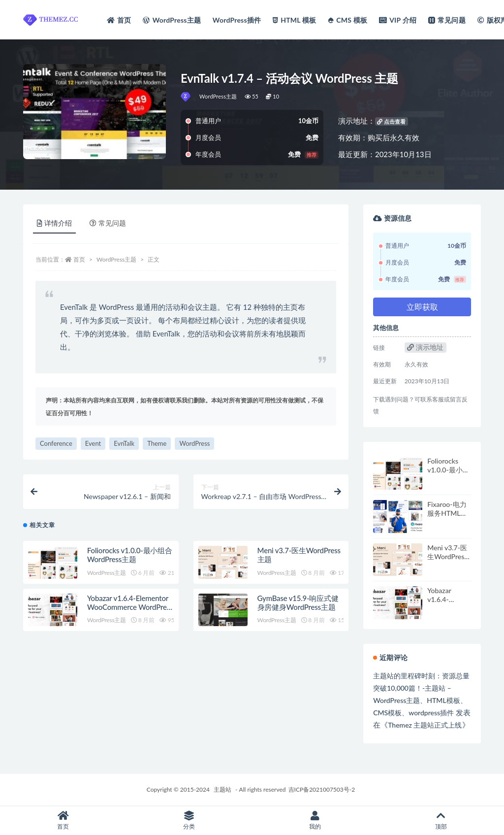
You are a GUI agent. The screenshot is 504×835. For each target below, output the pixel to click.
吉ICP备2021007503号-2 (322, 789)
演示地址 (425, 347)
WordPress (194, 443)
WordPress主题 (218, 96)
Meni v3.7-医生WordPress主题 (447, 556)
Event (93, 443)
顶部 (441, 820)
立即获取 (422, 307)
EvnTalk (124, 443)
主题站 (222, 789)
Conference (56, 443)
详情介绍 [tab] (54, 223)
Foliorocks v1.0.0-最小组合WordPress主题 (130, 557)
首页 (79, 259)
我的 (315, 820)
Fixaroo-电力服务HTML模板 (447, 513)
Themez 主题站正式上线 (425, 725)
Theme (157, 443)
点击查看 (391, 121)
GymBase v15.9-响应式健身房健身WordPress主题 (298, 604)
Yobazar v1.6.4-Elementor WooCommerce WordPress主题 (130, 609)
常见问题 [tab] (108, 223)
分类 (189, 820)
